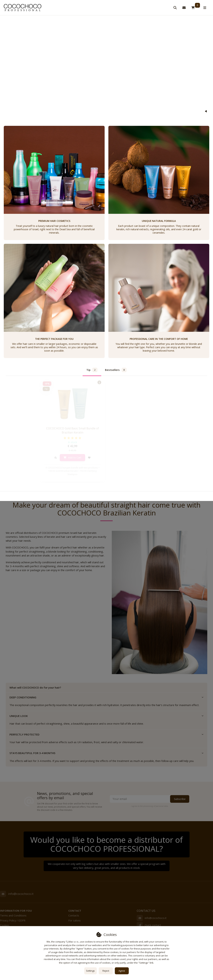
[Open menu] (205, 8)
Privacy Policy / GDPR (13, 920)
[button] (206, 111)
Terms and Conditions (13, 915)
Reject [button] (106, 971)
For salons (74, 920)
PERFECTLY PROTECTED (106, 734)
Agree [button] (122, 971)
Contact (75, 911)
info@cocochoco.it (21, 894)
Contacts (74, 915)
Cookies (5, 925)
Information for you (16, 911)
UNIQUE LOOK (106, 716)
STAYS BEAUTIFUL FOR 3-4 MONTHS (106, 753)
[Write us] (140, 925)
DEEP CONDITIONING (106, 697)
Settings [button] (90, 971)
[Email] (3, 894)
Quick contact (153, 925)
